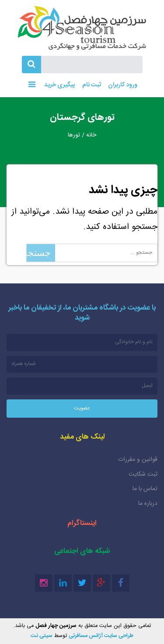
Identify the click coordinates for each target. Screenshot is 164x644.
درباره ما (148, 504)
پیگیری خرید (59, 85)
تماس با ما (145, 489)
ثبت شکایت (143, 474)
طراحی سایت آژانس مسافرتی (101, 636)
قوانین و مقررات (138, 460)
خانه (91, 135)
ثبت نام (92, 85)
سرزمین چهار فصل (82, 28)
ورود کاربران (123, 85)
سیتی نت (42, 636)
